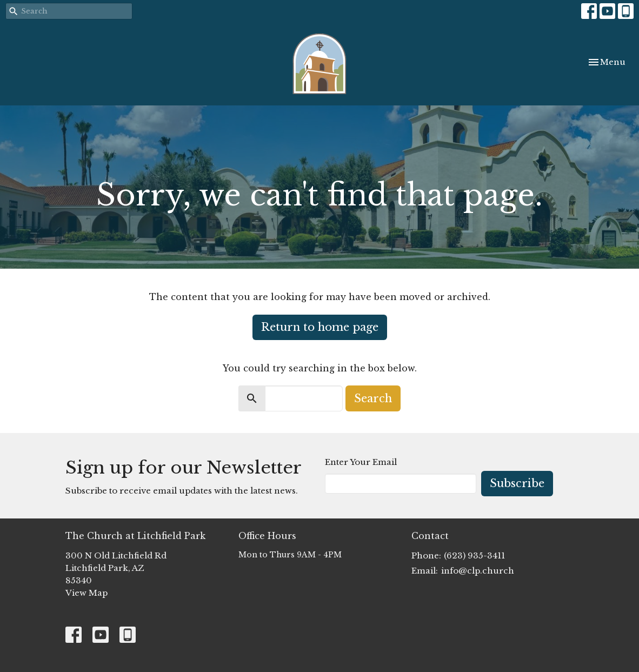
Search (373, 398)
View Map (86, 593)
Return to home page (320, 327)
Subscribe (517, 483)
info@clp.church (478, 571)
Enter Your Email (361, 462)
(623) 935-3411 (474, 555)
